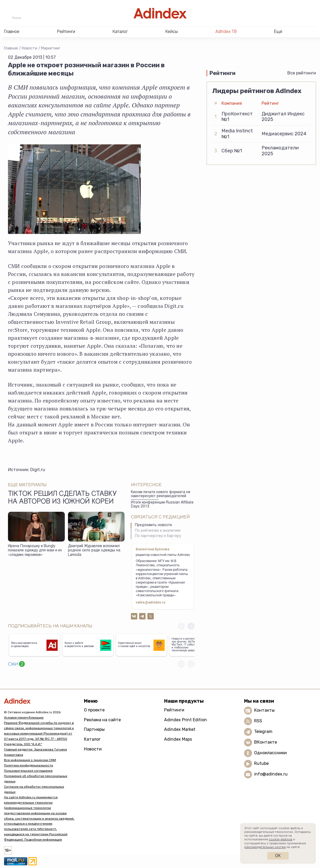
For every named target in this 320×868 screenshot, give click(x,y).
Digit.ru (38, 470)
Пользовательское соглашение (28, 771)
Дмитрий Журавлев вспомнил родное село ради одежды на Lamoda (94, 551)
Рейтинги (174, 710)
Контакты (264, 710)
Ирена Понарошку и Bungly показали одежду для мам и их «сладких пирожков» (35, 551)
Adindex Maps (178, 739)
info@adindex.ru (271, 774)
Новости (29, 48)
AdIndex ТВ (226, 32)
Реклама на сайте (102, 720)
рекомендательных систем (265, 847)
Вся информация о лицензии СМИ (30, 760)
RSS (258, 721)
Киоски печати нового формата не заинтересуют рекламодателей (161, 494)
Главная (11, 48)
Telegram (263, 731)
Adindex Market (180, 729)
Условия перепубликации (24, 718)
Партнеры (94, 729)
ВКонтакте (266, 742)
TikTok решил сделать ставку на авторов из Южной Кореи (62, 498)
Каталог (92, 739)
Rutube (261, 763)
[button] (191, 626)
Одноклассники (270, 753)
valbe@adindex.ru (151, 603)
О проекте (94, 710)
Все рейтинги (302, 73)
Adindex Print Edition (185, 720)
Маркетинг (51, 48)
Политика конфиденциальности (29, 765)
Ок (278, 856)
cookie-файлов (281, 839)
